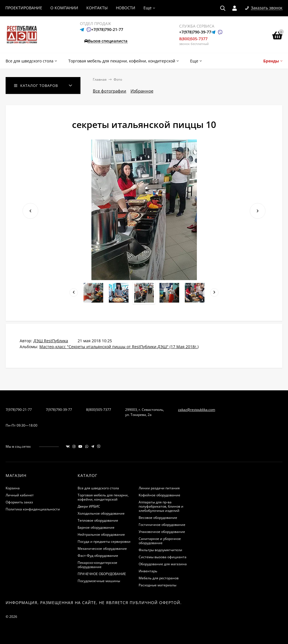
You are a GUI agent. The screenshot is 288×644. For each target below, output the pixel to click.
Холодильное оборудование (101, 513)
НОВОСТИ (126, 8)
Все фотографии (110, 91)
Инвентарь (148, 571)
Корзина (13, 488)
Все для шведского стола (98, 488)
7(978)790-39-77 (59, 410)
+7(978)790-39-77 (195, 32)
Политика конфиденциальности (33, 509)
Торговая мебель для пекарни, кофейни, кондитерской (103, 497)
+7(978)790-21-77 (107, 29)
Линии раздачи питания (159, 488)
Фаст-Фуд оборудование (98, 556)
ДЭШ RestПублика (51, 341)
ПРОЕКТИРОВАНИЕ (24, 8)
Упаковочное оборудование (162, 532)
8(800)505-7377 (193, 39)
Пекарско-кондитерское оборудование (97, 565)
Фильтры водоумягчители (160, 550)
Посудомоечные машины (99, 581)
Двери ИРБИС (89, 506)
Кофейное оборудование (159, 495)
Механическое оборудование (102, 549)
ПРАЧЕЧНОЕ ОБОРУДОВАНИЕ (102, 574)
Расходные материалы (157, 585)
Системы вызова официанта (163, 557)
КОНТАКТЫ (97, 8)
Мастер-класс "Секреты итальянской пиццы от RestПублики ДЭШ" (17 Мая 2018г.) (119, 347)
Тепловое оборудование (98, 520)
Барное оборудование (96, 527)
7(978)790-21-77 (19, 410)
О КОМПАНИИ (64, 8)
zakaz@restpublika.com (197, 410)
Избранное (142, 91)
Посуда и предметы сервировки (104, 541)
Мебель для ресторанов (159, 578)
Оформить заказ (19, 502)
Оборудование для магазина (163, 564)
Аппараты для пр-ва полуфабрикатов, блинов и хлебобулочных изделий (161, 506)
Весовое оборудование (158, 518)
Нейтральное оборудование (101, 534)
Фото (118, 79)
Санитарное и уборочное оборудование (160, 541)
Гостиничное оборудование (162, 525)
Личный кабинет (20, 495)
